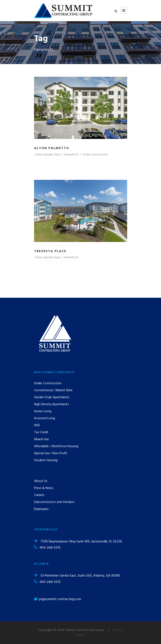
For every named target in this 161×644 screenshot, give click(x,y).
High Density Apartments (52, 404)
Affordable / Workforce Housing (56, 446)
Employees (41, 509)
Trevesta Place (50, 251)
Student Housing (46, 460)
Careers (39, 495)
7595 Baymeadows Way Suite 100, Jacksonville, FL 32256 (81, 542)
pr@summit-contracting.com (60, 599)
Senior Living (43, 411)
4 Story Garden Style (47, 155)
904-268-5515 (50, 548)
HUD (37, 425)
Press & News (44, 488)
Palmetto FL (71, 155)
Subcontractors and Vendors (54, 502)
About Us (41, 481)
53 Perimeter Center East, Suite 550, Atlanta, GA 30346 (80, 576)
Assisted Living (45, 418)
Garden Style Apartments (52, 397)
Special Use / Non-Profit (51, 453)
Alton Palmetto (52, 148)
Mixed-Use (41, 439)
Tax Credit (41, 432)
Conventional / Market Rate (53, 390)
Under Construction (95, 155)
